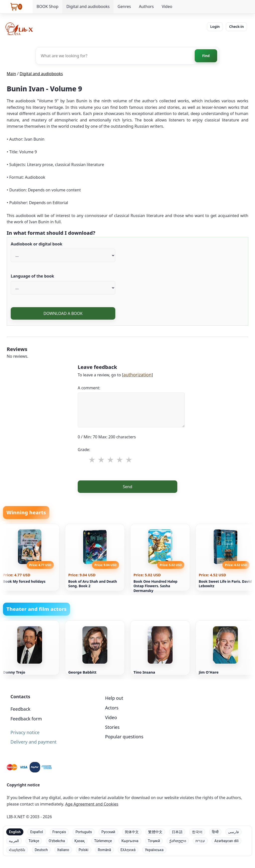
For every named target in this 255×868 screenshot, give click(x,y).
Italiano (63, 850)
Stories (112, 727)
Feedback (20, 709)
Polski (84, 850)
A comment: (89, 388)
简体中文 (132, 832)
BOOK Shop (48, 6)
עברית (200, 841)
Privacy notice (25, 732)
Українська (154, 850)
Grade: (84, 450)
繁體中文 (155, 832)
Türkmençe (103, 841)
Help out (114, 698)
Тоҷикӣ (154, 841)
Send (127, 487)
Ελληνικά (128, 850)
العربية (14, 841)
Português (84, 832)
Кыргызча (130, 841)
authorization (137, 375)
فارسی (233, 832)
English (15, 832)
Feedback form (26, 719)
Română (104, 850)
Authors (146, 6)
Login (215, 27)
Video (167, 6)
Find (206, 56)
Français (59, 832)
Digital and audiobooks (88, 6)
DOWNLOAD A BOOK (63, 313)
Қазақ (80, 841)
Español (36, 832)
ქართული (178, 841)
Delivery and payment (33, 742)
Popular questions (124, 737)
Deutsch (41, 850)
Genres (124, 6)
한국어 (197, 832)
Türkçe (34, 841)
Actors (112, 708)
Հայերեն (17, 850)
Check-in (236, 27)
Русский (108, 832)
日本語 (177, 832)
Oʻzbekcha (57, 841)
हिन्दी (215, 832)
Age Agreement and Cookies (92, 804)
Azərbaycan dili (226, 841)
